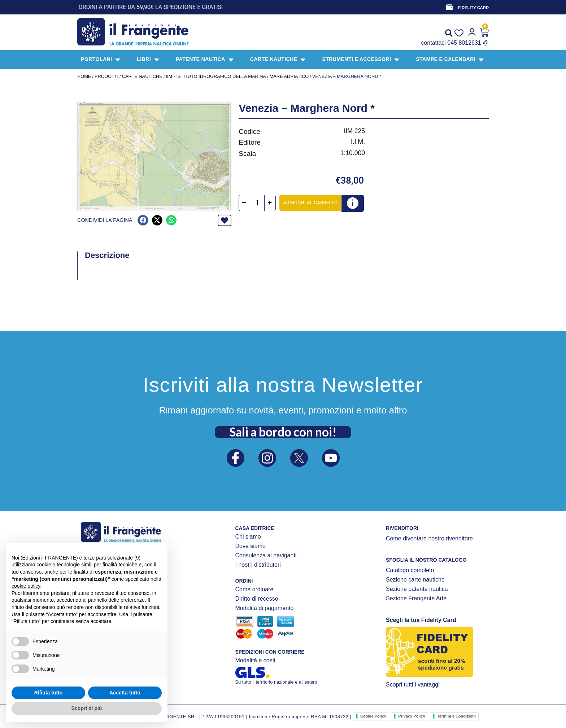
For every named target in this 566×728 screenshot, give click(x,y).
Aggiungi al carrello (310, 202)
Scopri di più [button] (87, 708)
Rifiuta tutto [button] (49, 693)
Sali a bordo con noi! (283, 432)
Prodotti (106, 76)
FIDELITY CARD (473, 8)
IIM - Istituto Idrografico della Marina (216, 76)
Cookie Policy (373, 716)
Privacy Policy (412, 716)
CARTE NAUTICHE (142, 76)
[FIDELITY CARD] (449, 7)
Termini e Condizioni (456, 716)
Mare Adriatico (289, 76)
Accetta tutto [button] (125, 693)
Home (84, 76)
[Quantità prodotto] (257, 203)
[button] (143, 220)
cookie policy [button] (26, 586)
